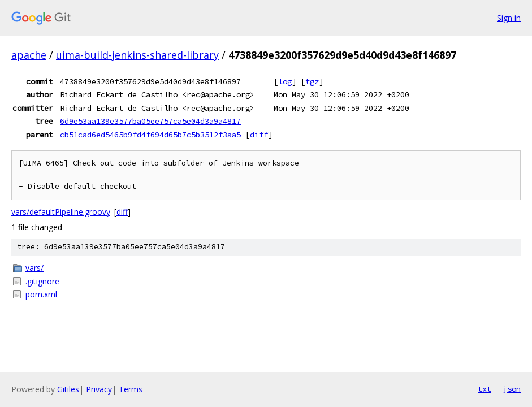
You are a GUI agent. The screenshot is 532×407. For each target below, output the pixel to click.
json (512, 389)
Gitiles (68, 389)
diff (259, 135)
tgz (312, 81)
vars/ (34, 268)
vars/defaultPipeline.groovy (61, 212)
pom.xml (41, 294)
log (285, 81)
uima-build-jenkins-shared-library (137, 55)
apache (29, 55)
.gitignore (42, 281)
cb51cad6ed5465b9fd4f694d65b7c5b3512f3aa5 (150, 135)
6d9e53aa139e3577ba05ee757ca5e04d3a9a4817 (150, 121)
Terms (131, 389)
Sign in (509, 18)
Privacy (99, 389)
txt (485, 389)
